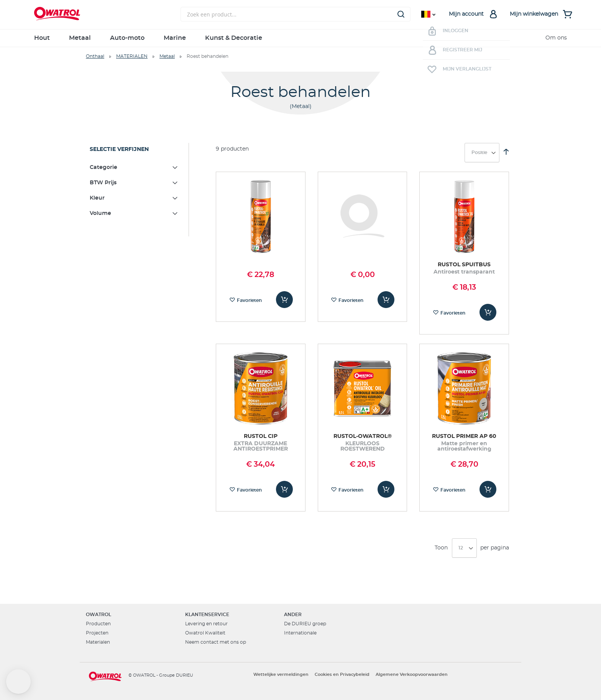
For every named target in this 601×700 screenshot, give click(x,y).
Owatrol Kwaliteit (205, 633)
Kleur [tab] (97, 198)
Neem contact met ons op (216, 642)
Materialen (98, 642)
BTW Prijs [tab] (103, 183)
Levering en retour (206, 624)
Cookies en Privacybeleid (342, 675)
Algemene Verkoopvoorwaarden (412, 675)
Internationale (300, 633)
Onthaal (95, 56)
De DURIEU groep (305, 624)
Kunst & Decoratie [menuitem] (234, 38)
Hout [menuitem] (42, 38)
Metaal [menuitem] (80, 38)
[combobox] (296, 14)
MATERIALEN (132, 56)
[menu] (300, 38)
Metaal (167, 56)
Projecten (97, 633)
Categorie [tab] (103, 167)
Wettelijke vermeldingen (281, 675)
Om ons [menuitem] (556, 38)
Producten (98, 624)
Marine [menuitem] (175, 38)
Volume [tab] (100, 213)
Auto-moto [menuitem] (127, 38)
